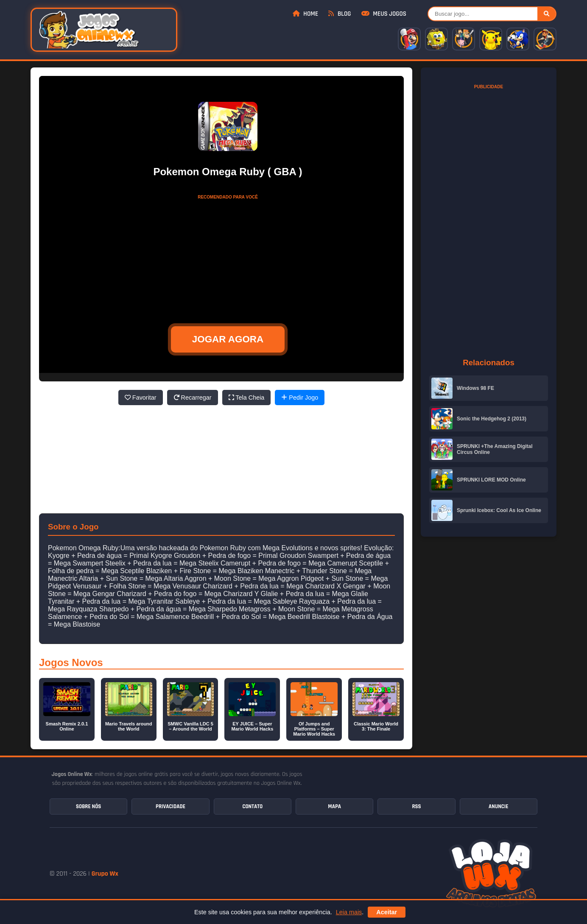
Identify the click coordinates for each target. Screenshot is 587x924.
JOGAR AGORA (228, 339)
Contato (252, 806)
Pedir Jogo (300, 398)
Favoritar (141, 398)
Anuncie (498, 806)
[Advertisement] (228, 257)
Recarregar (193, 398)
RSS (416, 806)
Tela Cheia (247, 398)
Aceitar (387, 912)
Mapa (334, 806)
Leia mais (349, 912)
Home (305, 14)
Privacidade (171, 806)
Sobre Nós (88, 806)
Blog (340, 14)
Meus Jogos (384, 14)
